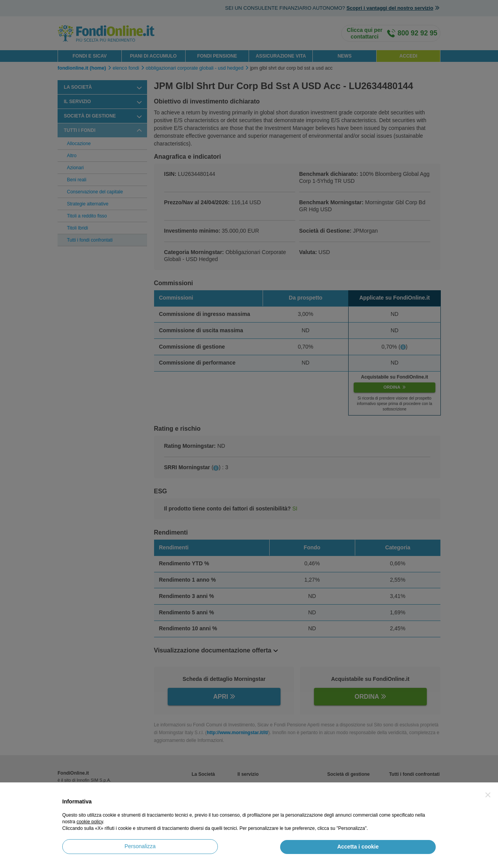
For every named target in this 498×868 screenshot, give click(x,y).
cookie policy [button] (90, 822)
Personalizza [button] (140, 846)
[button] (488, 795)
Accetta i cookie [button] (358, 847)
